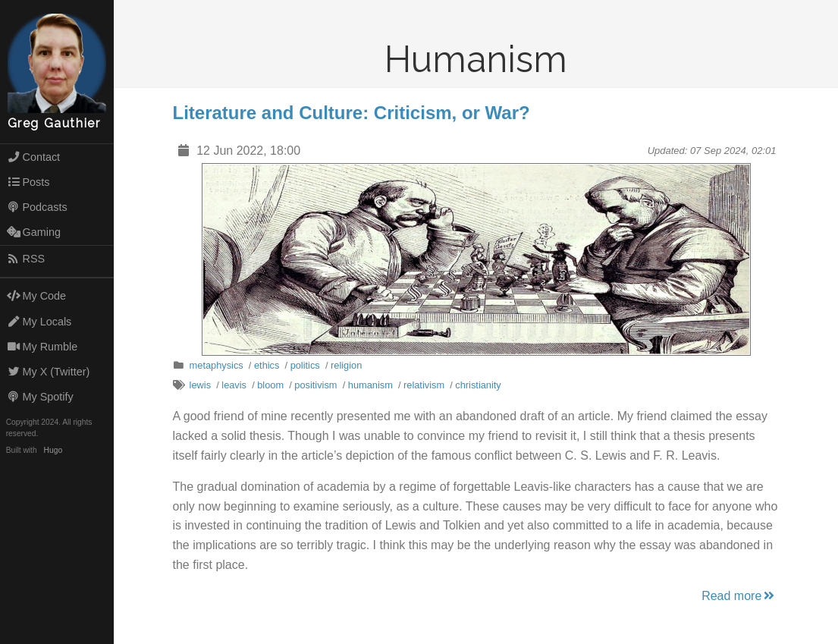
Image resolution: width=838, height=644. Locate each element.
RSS (26, 259)
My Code (36, 296)
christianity (478, 385)
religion (346, 365)
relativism (424, 385)
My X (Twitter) (49, 372)
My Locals (39, 322)
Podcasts (37, 207)
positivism (315, 385)
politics (305, 365)
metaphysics (217, 365)
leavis (234, 385)
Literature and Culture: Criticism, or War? (352, 113)
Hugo (53, 450)
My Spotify (40, 397)
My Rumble (42, 347)
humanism (370, 385)
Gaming (34, 232)
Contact (33, 157)
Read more (739, 596)
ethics (267, 365)
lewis (200, 385)
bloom (270, 385)
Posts (28, 182)
